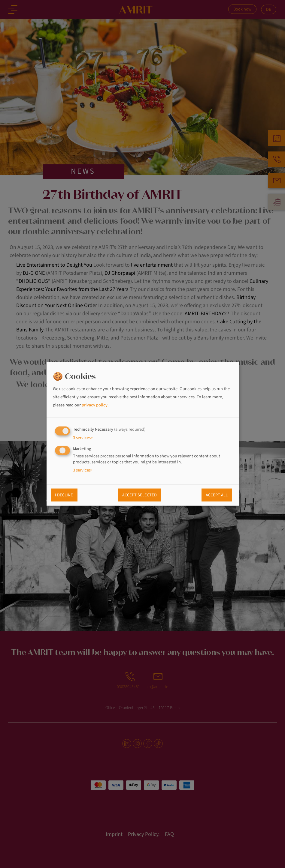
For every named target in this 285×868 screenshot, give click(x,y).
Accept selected (139, 495)
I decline (64, 495)
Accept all (217, 495)
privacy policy (95, 405)
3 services (83, 437)
